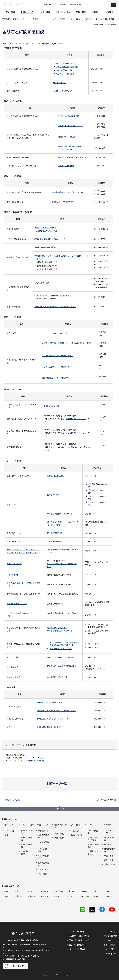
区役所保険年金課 (42, 283)
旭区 (19, 891)
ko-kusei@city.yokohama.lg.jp (34, 761)
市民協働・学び (27, 846)
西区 (70, 896)
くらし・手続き (59, 19)
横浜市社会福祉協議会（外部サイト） (50, 239)
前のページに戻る (13, 800)
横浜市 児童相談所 (66, 166)
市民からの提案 (110, 936)
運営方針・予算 (110, 839)
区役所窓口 (76, 831)
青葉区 (7, 891)
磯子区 (46, 891)
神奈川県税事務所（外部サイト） (61, 514)
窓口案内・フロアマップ (79, 936)
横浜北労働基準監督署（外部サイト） (58, 356)
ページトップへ (59, 809)
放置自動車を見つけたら (17, 604)
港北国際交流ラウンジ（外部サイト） (53, 719)
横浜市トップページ (21, 19)
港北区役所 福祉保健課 (57, 677)
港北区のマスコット (93, 853)
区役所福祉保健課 (54, 541)
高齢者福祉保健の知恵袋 (47, 231)
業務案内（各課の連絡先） (80, 940)
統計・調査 (109, 860)
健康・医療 (59, 838)
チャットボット (76, 5)
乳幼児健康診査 (43, 836)
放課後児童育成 (43, 864)
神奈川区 (59, 891)
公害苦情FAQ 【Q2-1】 (75, 419)
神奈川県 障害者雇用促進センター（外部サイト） (55, 307)
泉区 (32, 891)
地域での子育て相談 (64, 70)
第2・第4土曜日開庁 (77, 945)
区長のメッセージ (110, 832)
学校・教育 (42, 874)
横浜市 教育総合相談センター (70, 126)
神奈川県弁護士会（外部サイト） (61, 631)
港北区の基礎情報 (93, 846)
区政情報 (107, 825)
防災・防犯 (9, 825)
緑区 (96, 896)
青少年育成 (42, 869)
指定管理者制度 (110, 850)
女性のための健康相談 (65, 74)
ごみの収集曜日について (17, 575)
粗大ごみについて (14, 564)
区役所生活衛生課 (52, 406)
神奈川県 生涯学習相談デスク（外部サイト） (57, 711)
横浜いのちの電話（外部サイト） (61, 657)
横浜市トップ (49, 5)
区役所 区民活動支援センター (50, 703)
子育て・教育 (43, 825)
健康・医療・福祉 (60, 826)
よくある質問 (109, 932)
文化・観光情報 (93, 832)
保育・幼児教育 (43, 857)
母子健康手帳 (43, 831)
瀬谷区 (7, 896)
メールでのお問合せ (77, 949)
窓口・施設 (75, 825)
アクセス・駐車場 (77, 932)
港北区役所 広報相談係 (57, 628)
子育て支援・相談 (43, 850)
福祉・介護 (59, 834)
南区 (109, 896)
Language (107, 940)
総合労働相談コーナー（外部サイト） (58, 378)
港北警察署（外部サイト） (61, 649)
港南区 (84, 891)
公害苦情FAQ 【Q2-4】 (76, 447)
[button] (60, 784)
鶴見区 (33, 896)
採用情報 (108, 844)
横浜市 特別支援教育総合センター (72, 157)
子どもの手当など (43, 843)
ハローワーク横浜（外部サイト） (56, 333)
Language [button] (62, 5)
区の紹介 (91, 825)
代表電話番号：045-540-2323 (17, 959)
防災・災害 (9, 831)
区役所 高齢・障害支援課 (45, 228)
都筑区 (20, 896)
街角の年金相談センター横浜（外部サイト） (53, 296)
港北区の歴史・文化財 (92, 839)
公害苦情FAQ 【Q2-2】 (75, 433)
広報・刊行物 (110, 864)
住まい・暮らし (75, 19)
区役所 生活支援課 (55, 476)
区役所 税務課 (53, 495)
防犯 (6, 835)
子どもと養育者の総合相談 (67, 67)
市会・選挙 (109, 856)
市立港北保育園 (59, 83)
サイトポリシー (110, 949)
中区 (58, 896)
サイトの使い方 (110, 954)
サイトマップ (109, 945)
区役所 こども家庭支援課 (64, 63)
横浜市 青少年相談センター (69, 137)
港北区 (97, 891)
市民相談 (89, 19)
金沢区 (71, 891)
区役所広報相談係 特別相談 (49, 727)
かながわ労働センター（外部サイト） (58, 367)
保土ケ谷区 (86, 896)
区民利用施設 (77, 835)
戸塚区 (46, 896)
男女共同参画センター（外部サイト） (68, 192)
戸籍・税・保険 (27, 839)
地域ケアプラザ (13, 677)
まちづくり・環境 (27, 853)
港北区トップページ (41, 19)
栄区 (109, 891)
